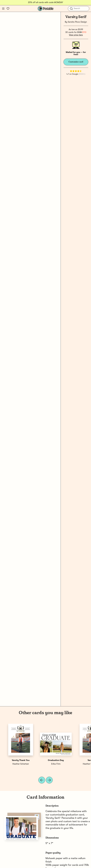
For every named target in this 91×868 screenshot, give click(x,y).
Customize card (76, 62)
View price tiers (76, 35)
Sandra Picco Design (77, 22)
